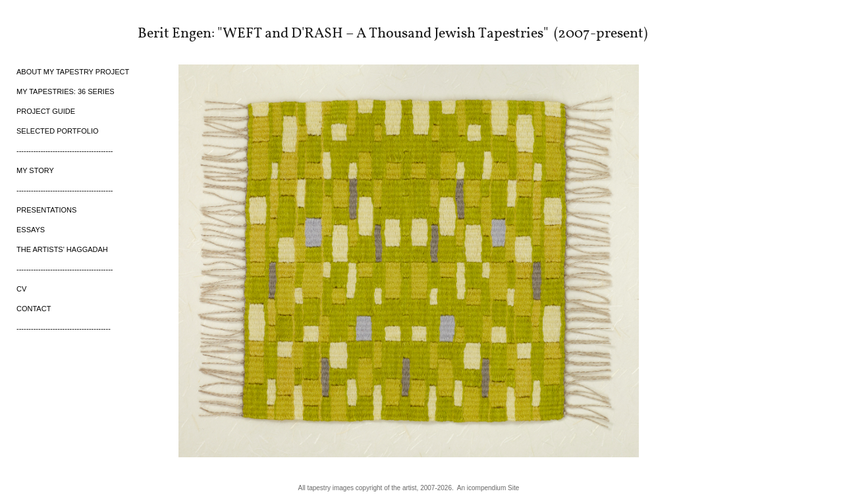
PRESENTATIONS (46, 210)
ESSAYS (31, 230)
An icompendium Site (488, 488)
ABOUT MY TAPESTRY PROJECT (73, 72)
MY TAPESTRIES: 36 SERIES (66, 91)
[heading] (49, 32)
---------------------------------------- (65, 151)
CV (21, 289)
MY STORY (35, 170)
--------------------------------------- (64, 328)
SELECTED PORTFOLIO (58, 131)
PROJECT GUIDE (46, 111)
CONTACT (34, 309)
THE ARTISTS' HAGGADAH (62, 249)
